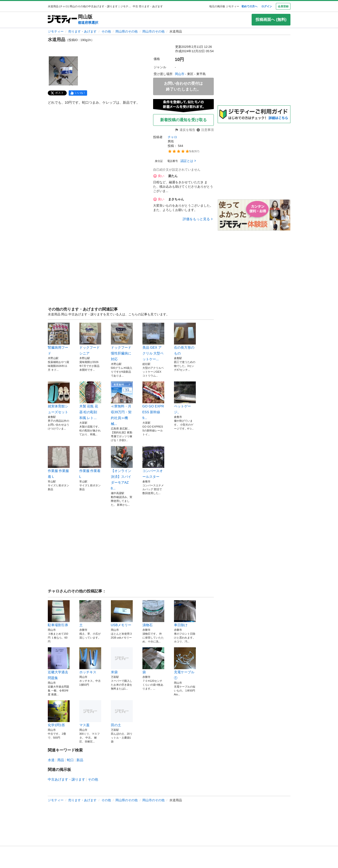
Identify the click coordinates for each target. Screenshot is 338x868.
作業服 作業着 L (90, 462)
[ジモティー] (62, 20)
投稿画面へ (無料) (271, 20)
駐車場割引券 (59, 614)
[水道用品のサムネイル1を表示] (63, 71)
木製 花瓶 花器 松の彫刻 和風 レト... (90, 401)
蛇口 (70, 760)
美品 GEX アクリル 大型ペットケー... (153, 342)
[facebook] (78, 93)
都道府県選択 (88, 23)
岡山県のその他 (127, 31)
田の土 (122, 714)
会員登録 (283, 6)
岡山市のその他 (153, 31)
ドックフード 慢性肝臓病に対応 (122, 342)
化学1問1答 (59, 714)
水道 (51, 760)
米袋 (122, 661)
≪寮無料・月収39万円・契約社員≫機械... (122, 404)
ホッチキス (90, 661)
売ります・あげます (82, 31)
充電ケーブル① (185, 664)
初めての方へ (249, 6)
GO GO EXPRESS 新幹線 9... (153, 401)
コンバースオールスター (153, 462)
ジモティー (56, 31)
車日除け (185, 614)
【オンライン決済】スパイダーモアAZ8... (122, 468)
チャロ (172, 137)
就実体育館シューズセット (59, 398)
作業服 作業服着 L (59, 462)
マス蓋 (90, 714)
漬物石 (153, 614)
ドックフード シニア (90, 339)
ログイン (267, 6)
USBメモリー (122, 614)
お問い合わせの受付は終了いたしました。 (183, 86)
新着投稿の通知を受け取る (183, 120)
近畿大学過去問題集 (59, 664)
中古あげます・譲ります (66, 779)
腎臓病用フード (59, 339)
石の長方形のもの (185, 339)
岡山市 (180, 74)
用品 (61, 760)
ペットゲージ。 (185, 398)
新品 (80, 760)
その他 (106, 31)
